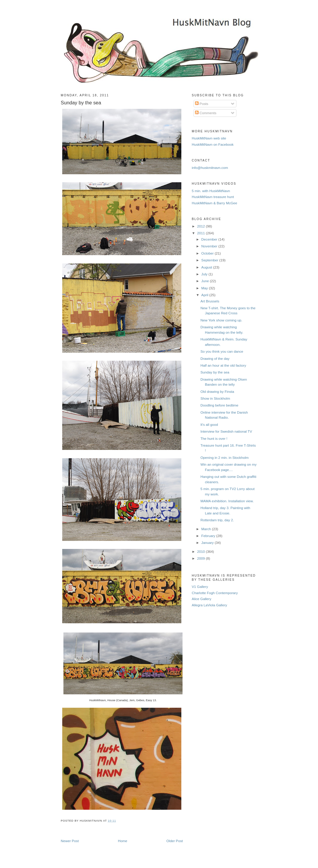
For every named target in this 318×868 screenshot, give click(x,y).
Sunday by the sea (81, 103)
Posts (202, 104)
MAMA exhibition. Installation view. (227, 501)
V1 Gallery (200, 587)
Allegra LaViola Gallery (209, 605)
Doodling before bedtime (219, 405)
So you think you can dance (222, 351)
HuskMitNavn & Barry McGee (215, 203)
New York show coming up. (221, 320)
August (207, 267)
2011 (201, 233)
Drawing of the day (215, 358)
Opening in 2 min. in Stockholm (225, 457)
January (208, 543)
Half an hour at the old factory (223, 365)
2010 (201, 551)
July (205, 274)
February (209, 536)
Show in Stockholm (215, 398)
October (208, 253)
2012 (201, 226)
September (210, 260)
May (205, 288)
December (210, 239)
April (205, 295)
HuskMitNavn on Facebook (213, 144)
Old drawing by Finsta (217, 391)
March (207, 529)
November (210, 246)
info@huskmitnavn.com (210, 168)
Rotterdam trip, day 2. (217, 520)
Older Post (175, 841)
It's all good (209, 424)
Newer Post (70, 841)
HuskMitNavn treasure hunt (213, 197)
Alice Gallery (202, 599)
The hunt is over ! (214, 438)
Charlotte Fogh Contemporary (215, 593)
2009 (201, 558)
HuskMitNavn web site (209, 138)
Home (123, 841)
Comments (206, 113)
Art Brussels (210, 301)
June (206, 281)
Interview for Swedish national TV (226, 431)
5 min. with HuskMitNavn (211, 191)
